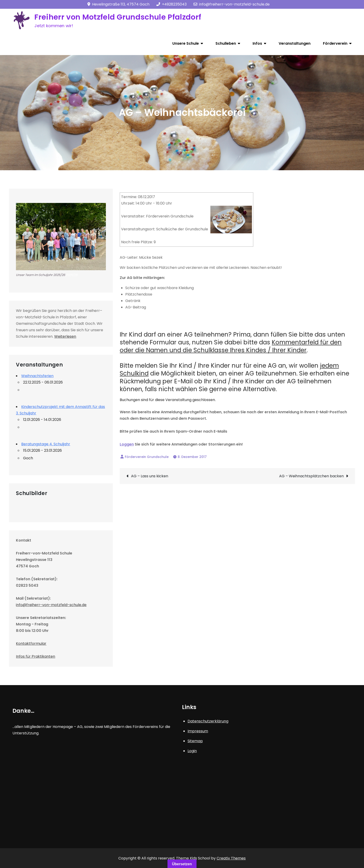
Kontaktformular (31, 644)
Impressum (198, 731)
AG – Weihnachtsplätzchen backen (311, 476)
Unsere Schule (186, 43)
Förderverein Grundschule (147, 457)
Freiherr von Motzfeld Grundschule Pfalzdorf (118, 17)
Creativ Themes (231, 858)
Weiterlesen (65, 336)
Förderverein (335, 43)
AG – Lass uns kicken (150, 476)
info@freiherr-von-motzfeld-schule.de (232, 4)
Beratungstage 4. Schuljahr (46, 444)
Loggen (127, 444)
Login (192, 751)
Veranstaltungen (295, 43)
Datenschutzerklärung (208, 721)
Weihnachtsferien (37, 376)
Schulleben (226, 43)
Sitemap (195, 741)
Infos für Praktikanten (36, 656)
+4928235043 (172, 4)
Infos (257, 43)
